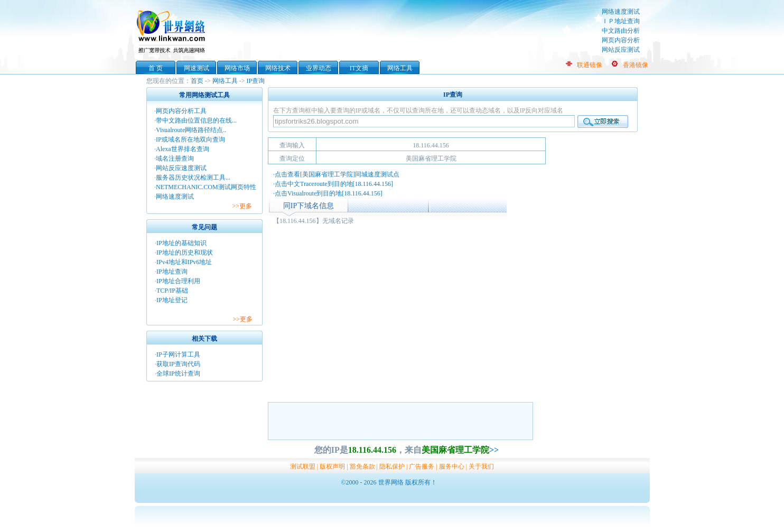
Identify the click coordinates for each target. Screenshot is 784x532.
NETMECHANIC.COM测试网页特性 (206, 187)
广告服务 (422, 466)
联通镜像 (590, 65)
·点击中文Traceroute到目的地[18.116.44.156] (333, 184)
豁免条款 (362, 466)
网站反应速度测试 (181, 168)
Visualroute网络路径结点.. (191, 130)
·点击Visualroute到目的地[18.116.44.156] (328, 193)
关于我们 (481, 466)
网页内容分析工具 (181, 111)
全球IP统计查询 (178, 374)
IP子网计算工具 (178, 354)
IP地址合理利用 (178, 281)
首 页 (156, 68)
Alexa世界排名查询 (183, 149)
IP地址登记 (172, 300)
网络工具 (400, 68)
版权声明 (332, 466)
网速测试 (197, 68)
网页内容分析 (621, 40)
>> (494, 450)
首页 (197, 81)
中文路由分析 (621, 31)
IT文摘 (359, 68)
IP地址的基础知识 (181, 243)
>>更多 (242, 206)
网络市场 (237, 68)
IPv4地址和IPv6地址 (184, 262)
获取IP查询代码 (178, 364)
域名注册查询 (175, 158)
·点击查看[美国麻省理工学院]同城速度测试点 (336, 174)
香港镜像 (636, 65)
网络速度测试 (621, 12)
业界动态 (319, 68)
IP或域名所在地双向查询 (190, 139)
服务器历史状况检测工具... (193, 178)
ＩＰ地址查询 (621, 21)
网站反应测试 (621, 50)
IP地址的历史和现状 (185, 253)
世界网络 (173, 31)
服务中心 (452, 466)
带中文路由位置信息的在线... (196, 120)
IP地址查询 (172, 272)
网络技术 (278, 68)
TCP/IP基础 (172, 291)
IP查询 (256, 81)
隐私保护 (392, 466)
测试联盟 (303, 466)
